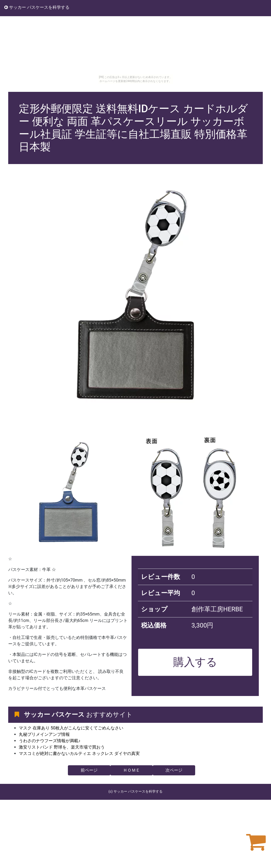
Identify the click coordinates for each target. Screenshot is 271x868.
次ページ (174, 770)
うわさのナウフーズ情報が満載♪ (50, 741)
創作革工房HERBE (217, 609)
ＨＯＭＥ (132, 770)
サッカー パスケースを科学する (37, 7)
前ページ (89, 770)
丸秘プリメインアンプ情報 (44, 734)
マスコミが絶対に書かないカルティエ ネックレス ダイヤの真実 (79, 753)
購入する (195, 662)
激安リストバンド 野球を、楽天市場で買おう (62, 747)
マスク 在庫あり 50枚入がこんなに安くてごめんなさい (71, 728)
